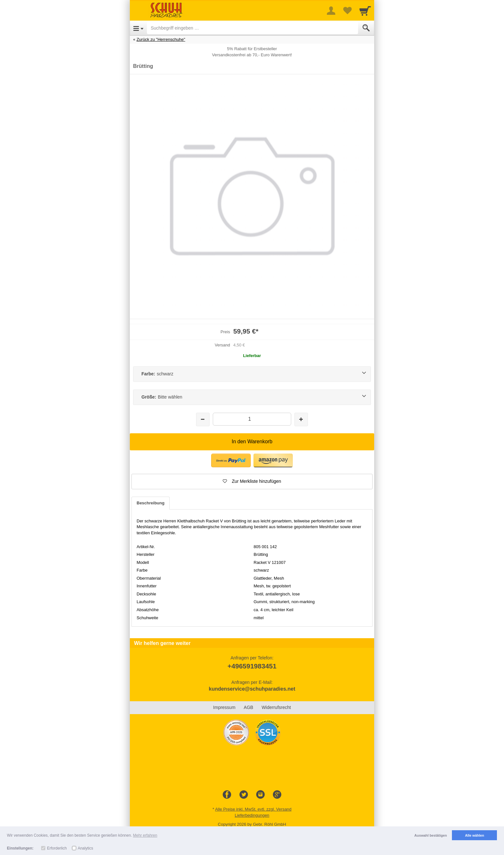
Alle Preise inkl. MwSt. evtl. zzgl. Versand (253, 809)
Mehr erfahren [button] (145, 835)
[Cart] (365, 11)
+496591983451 (252, 666)
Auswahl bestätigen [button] (431, 835)
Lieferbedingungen (252, 815)
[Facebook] (227, 795)
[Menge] (252, 419)
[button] (252, 482)
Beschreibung (151, 503)
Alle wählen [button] (475, 835)
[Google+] (277, 795)
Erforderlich (57, 848)
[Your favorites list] (347, 11)
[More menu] (331, 11)
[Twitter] (244, 795)
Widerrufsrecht (276, 707)
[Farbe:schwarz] (252, 374)
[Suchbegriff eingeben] (252, 28)
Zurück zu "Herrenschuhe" (161, 39)
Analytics (85, 848)
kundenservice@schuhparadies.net (252, 689)
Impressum (224, 707)
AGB (248, 707)
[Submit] (366, 28)
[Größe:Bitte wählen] (252, 397)
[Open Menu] (138, 28)
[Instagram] (260, 795)
